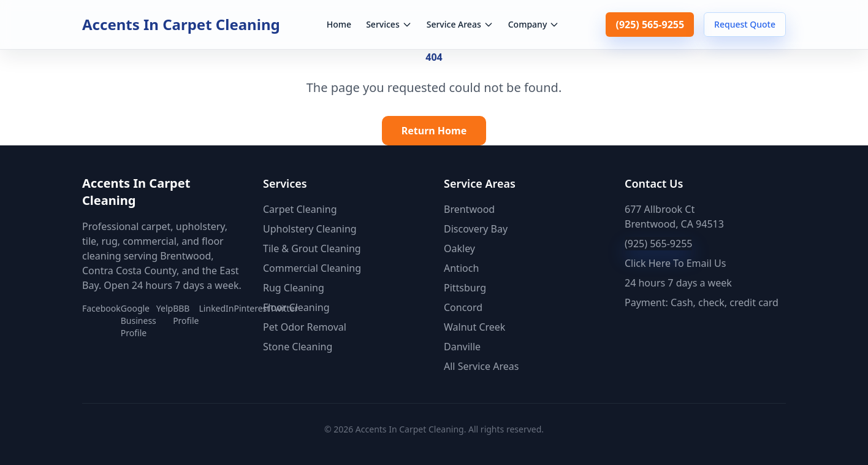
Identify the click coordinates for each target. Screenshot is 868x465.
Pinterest (252, 308)
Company (534, 24)
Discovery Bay (476, 229)
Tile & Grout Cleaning (312, 248)
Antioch (461, 268)
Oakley (459, 248)
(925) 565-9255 (650, 25)
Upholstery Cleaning (310, 229)
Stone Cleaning (298, 347)
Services (389, 24)
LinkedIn (217, 308)
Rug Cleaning (294, 288)
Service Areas (460, 24)
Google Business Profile (139, 321)
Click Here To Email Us (675, 263)
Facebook (101, 308)
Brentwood (469, 209)
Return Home (434, 131)
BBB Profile (186, 314)
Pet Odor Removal (305, 327)
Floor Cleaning (296, 307)
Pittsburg (465, 288)
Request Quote (745, 24)
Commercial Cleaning (312, 268)
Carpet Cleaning (300, 209)
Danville (462, 347)
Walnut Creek (474, 327)
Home (339, 24)
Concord (463, 307)
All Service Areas (481, 366)
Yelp (165, 308)
